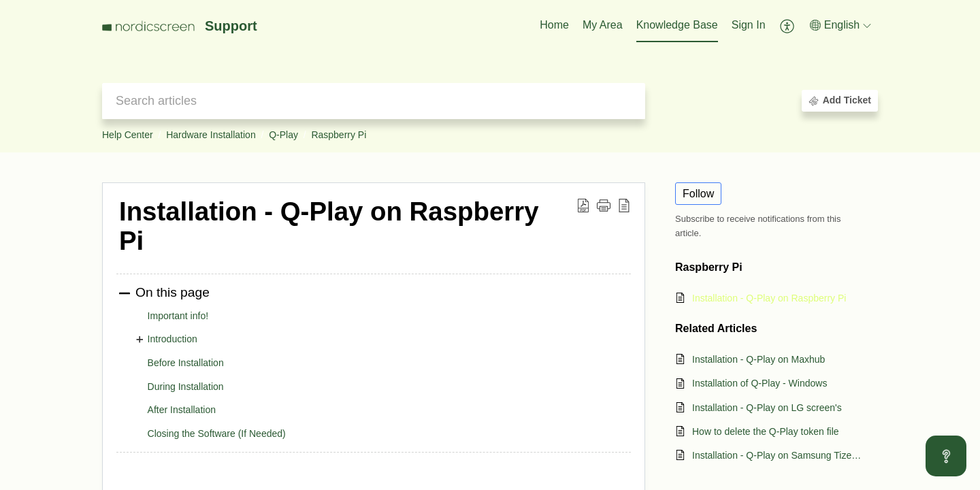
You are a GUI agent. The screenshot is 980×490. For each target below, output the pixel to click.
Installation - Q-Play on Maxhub (758, 359)
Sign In (749, 25)
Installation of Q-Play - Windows (759, 383)
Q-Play (283, 135)
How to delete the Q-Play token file (766, 431)
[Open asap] (946, 456)
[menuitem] (749, 26)
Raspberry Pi (339, 135)
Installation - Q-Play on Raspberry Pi (769, 298)
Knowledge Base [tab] (677, 25)
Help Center (128, 135)
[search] (374, 101)
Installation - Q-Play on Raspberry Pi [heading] (329, 226)
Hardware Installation (211, 135)
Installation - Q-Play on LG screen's (767, 408)
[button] (788, 26)
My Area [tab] (603, 25)
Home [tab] (554, 25)
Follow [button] (698, 194)
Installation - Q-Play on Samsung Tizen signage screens (778, 455)
